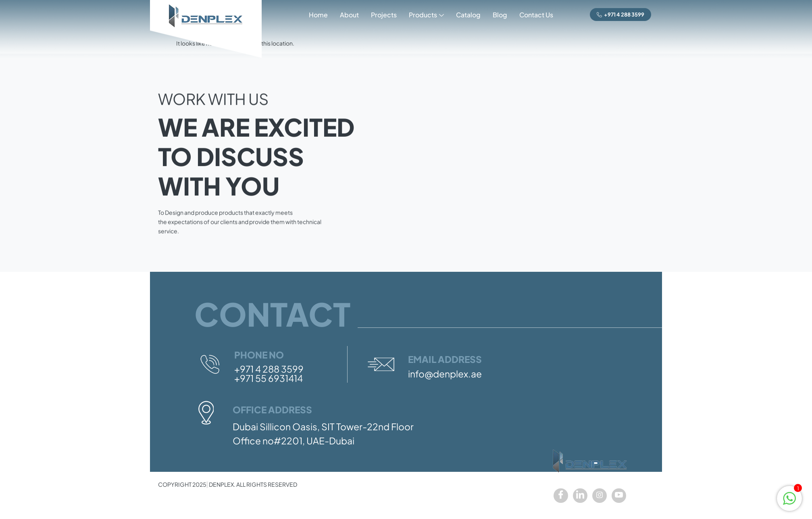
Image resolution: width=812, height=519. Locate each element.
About (349, 15)
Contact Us (536, 15)
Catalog (468, 15)
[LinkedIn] (580, 496)
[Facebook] (561, 496)
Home (318, 15)
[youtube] (619, 496)
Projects (384, 15)
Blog (500, 15)
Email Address (445, 359)
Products (426, 16)
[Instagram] (600, 496)
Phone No (259, 355)
